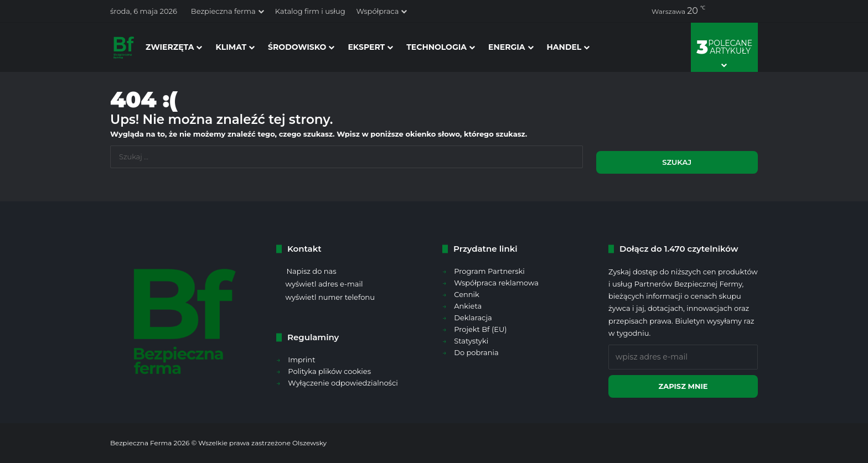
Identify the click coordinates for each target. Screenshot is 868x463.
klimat (231, 47)
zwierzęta (170, 47)
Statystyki (471, 341)
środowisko (297, 47)
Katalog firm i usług (310, 11)
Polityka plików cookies (329, 371)
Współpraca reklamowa (496, 283)
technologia (436, 47)
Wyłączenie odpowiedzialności (343, 383)
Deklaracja (473, 318)
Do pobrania (476, 352)
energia (507, 47)
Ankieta (468, 306)
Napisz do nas (311, 271)
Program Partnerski (489, 271)
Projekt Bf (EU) (480, 329)
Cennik (467, 294)
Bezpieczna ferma (223, 11)
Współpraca (378, 11)
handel (564, 47)
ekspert (366, 47)
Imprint (301, 360)
